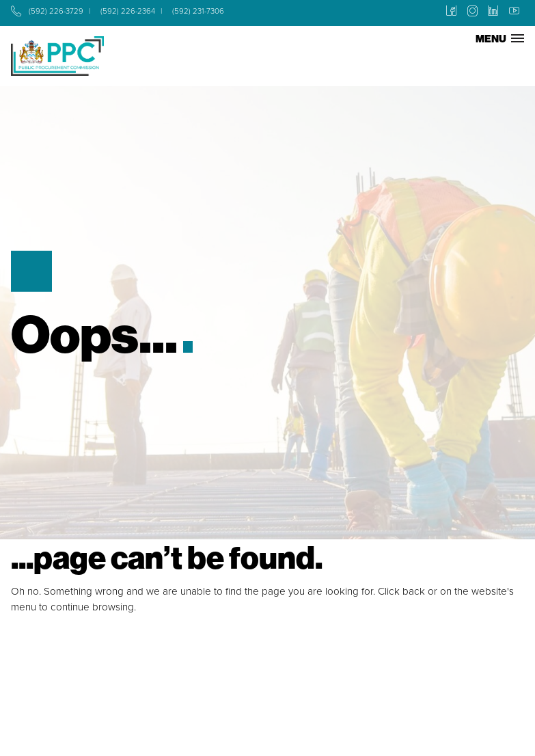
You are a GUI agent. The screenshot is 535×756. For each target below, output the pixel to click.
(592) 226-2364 (128, 11)
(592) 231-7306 (198, 11)
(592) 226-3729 (56, 11)
